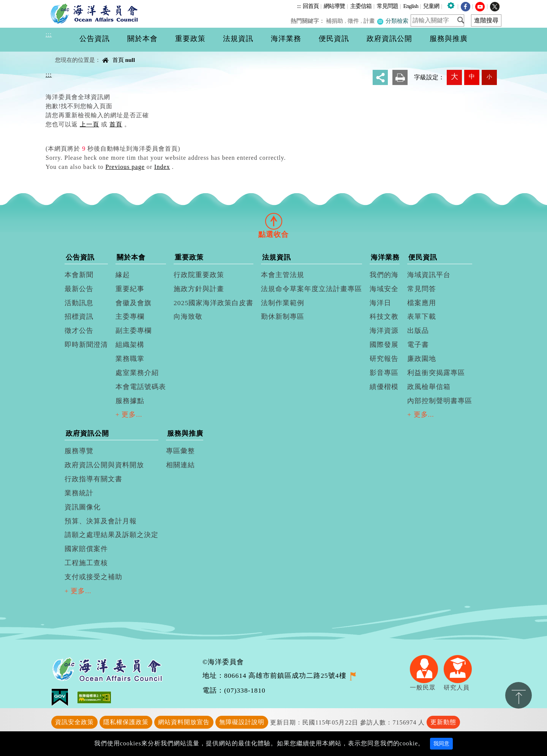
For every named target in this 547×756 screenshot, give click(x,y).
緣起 (123, 275)
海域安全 (384, 289)
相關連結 (180, 465)
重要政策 (189, 257)
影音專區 (384, 373)
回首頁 (311, 6)
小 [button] (489, 77)
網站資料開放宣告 (184, 722)
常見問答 (422, 289)
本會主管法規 (283, 275)
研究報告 (384, 359)
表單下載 (422, 317)
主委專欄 (130, 317)
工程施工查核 (86, 563)
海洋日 (380, 303)
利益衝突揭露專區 (436, 373)
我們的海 (384, 275)
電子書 (418, 345)
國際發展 (384, 345)
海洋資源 (384, 331)
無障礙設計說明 (242, 722)
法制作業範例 (283, 303)
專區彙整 (180, 451)
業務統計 (79, 493)
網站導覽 (334, 6)
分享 (380, 77)
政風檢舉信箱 (429, 387)
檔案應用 (422, 303)
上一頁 (89, 124)
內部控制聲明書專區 (440, 401)
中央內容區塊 (65, 53)
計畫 (369, 21)
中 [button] (472, 76)
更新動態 (443, 722)
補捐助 (335, 21)
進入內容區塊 (19, 4)
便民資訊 (423, 257)
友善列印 (400, 77)
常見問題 (387, 6)
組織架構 (130, 345)
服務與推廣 (185, 433)
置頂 (519, 695)
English (410, 6)
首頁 (118, 60)
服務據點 (130, 401)
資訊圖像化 (83, 507)
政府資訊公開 (87, 433)
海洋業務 (385, 257)
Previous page (125, 167)
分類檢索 (392, 21)
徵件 (354, 21)
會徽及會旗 (134, 303)
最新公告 (79, 289)
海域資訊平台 (429, 275)
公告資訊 (80, 257)
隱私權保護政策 (126, 722)
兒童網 (431, 6)
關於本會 (131, 257)
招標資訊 (79, 317)
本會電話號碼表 (141, 387)
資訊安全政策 (74, 722)
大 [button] (455, 76)
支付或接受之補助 (93, 577)
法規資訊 (277, 257)
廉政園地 (422, 359)
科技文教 (384, 317)
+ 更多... (129, 414)
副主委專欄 (134, 331)
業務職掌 (130, 359)
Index (162, 167)
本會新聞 (79, 275)
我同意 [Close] (441, 744)
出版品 (418, 331)
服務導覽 (79, 451)
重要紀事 (130, 289)
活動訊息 (79, 303)
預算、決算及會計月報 (101, 521)
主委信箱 (361, 6)
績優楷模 (384, 387)
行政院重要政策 (199, 275)
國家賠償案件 (86, 549)
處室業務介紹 (137, 373)
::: (299, 6)
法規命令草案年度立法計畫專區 (311, 289)
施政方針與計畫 (199, 289)
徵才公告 (79, 331)
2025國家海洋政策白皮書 (213, 303)
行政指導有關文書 (93, 479)
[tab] (273, 221)
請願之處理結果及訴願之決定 (111, 535)
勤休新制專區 (283, 317)
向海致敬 (188, 317)
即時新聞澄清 (86, 345)
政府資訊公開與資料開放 (104, 465)
